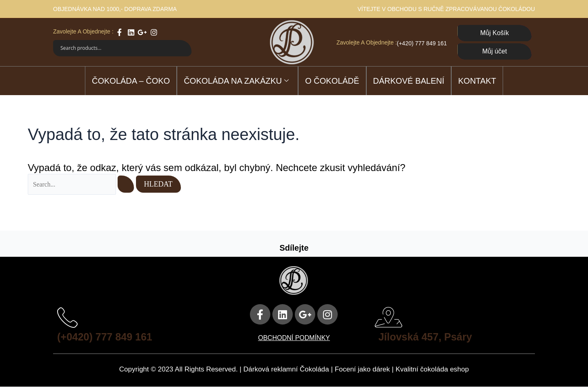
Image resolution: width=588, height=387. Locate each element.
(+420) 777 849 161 (422, 43)
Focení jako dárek (362, 370)
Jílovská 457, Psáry (427, 337)
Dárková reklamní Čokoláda (286, 370)
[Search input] (117, 48)
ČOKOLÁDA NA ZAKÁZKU (236, 81)
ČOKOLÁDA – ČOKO (131, 81)
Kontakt (477, 81)
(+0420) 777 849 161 (107, 337)
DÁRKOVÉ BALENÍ (409, 81)
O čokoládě (332, 81)
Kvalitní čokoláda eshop (432, 370)
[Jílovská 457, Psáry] (389, 318)
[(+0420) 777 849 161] (67, 318)
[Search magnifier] (183, 48)
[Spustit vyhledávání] (127, 184)
